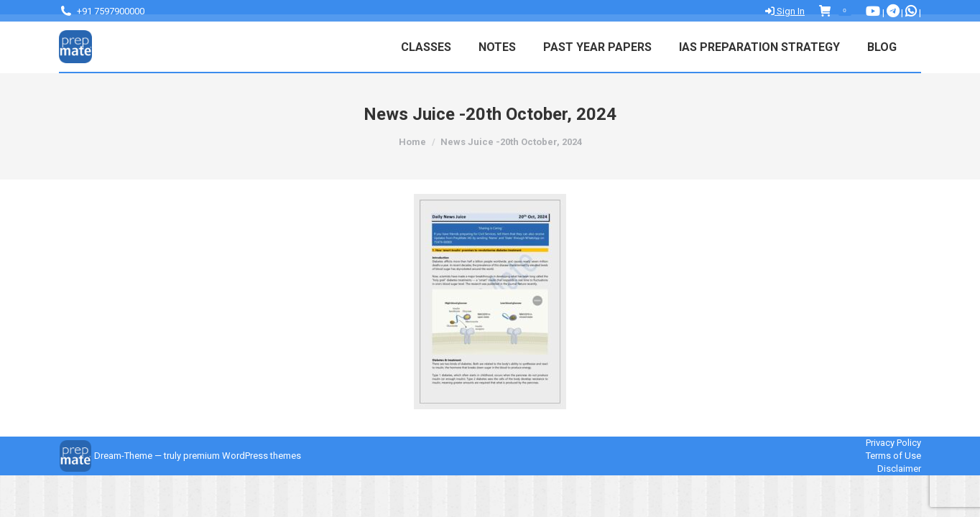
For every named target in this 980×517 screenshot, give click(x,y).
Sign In (785, 11)
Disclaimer (899, 469)
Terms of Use (893, 456)
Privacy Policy (893, 443)
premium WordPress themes (242, 456)
